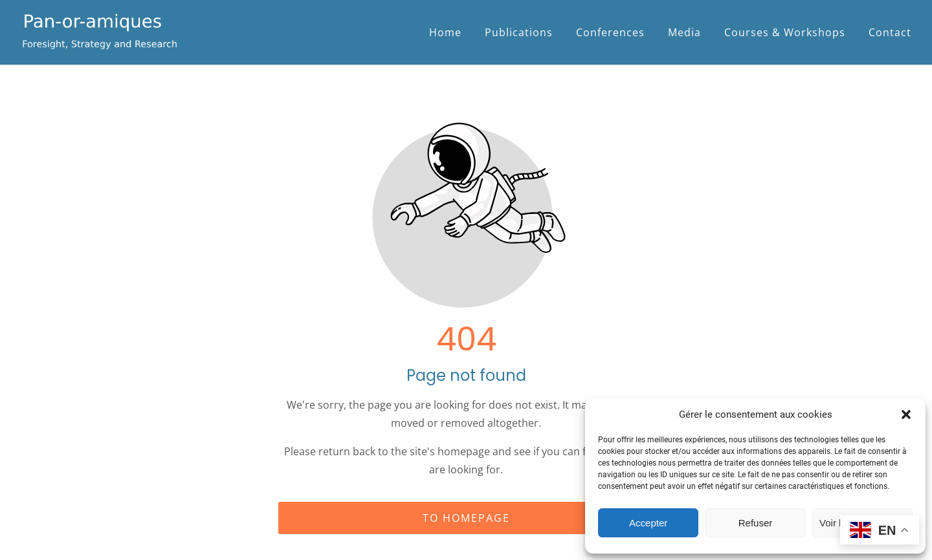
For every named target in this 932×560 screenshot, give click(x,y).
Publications (519, 32)
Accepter (648, 523)
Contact (890, 32)
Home (445, 32)
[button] (906, 415)
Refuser (756, 523)
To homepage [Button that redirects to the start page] (466, 518)
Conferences (610, 32)
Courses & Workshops (785, 32)
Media (684, 32)
